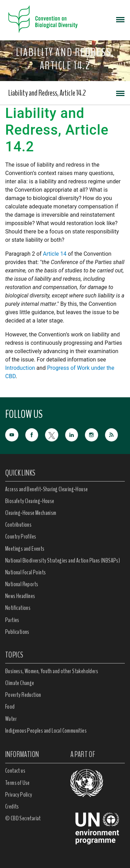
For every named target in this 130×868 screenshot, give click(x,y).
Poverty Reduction (23, 695)
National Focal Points (25, 572)
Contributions (18, 525)
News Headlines (20, 596)
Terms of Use (18, 783)
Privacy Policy (19, 795)
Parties (12, 620)
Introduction (20, 368)
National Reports (22, 584)
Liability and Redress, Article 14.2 (47, 93)
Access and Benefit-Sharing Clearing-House (46, 489)
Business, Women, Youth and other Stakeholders (52, 671)
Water (11, 719)
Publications (17, 632)
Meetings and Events (25, 549)
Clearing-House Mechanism (31, 513)
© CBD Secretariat (23, 818)
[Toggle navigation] (120, 19)
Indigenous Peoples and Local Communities (46, 731)
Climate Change (20, 683)
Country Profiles (21, 536)
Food (10, 707)
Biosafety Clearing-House (30, 501)
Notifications (18, 608)
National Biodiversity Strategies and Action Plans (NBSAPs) (63, 560)
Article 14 (55, 254)
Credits (12, 806)
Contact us (15, 771)
